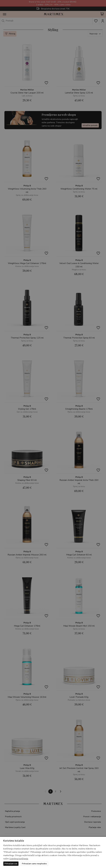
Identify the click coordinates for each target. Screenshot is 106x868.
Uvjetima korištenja (19, 859)
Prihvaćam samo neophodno (34, 864)
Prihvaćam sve (11, 864)
